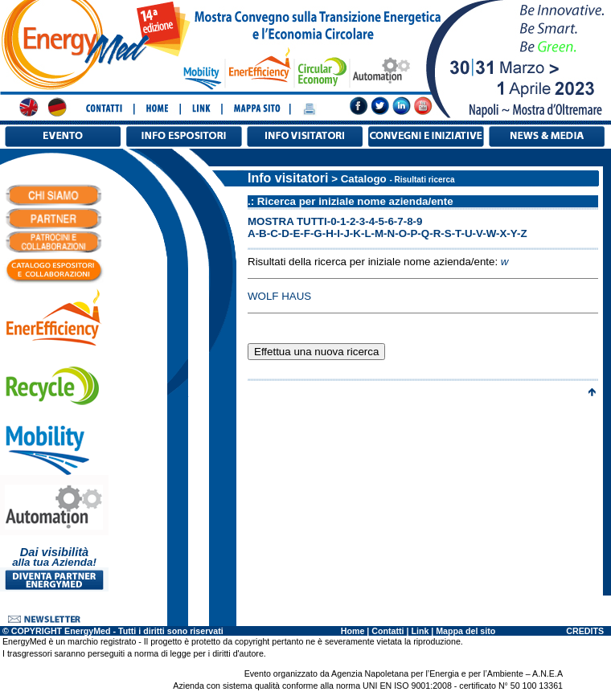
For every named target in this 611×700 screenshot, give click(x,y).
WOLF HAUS (279, 296)
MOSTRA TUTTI (287, 221)
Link (420, 631)
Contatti (388, 631)
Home (353, 631)
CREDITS (585, 631)
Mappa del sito (465, 631)
